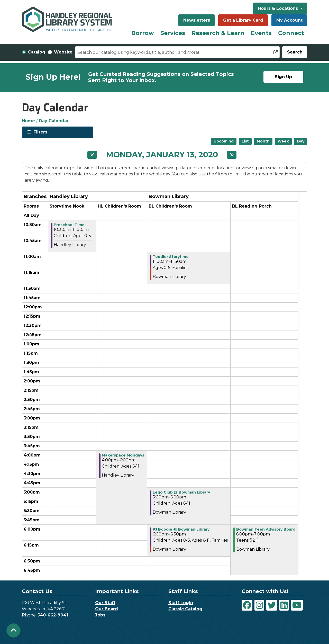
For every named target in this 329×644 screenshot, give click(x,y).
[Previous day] (92, 155)
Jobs (100, 615)
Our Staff (105, 603)
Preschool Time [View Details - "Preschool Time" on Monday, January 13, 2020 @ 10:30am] (69, 225)
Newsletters (197, 20)
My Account (289, 20)
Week (283, 141)
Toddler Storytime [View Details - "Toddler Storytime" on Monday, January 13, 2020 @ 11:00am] (171, 257)
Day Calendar (54, 121)
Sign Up (283, 77)
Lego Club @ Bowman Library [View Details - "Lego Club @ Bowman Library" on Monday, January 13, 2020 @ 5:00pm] (181, 492)
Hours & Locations (278, 8)
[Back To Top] (13, 630)
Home (28, 121)
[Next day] (232, 155)
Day (301, 141)
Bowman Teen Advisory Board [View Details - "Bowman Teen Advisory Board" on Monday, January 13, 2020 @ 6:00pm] (266, 529)
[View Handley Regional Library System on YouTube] (297, 605)
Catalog (37, 52)
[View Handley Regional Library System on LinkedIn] (284, 605)
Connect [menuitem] (291, 33)
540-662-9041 (53, 615)
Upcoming (224, 141)
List (245, 141)
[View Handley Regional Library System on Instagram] (259, 605)
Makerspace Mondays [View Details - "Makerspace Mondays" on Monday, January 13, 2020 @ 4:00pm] (123, 455)
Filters (40, 132)
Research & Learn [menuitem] (218, 33)
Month (263, 141)
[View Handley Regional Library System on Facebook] (247, 605)
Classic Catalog (185, 609)
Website (63, 52)
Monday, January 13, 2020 (162, 155)
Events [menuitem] (261, 33)
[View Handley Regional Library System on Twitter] (272, 605)
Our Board (107, 609)
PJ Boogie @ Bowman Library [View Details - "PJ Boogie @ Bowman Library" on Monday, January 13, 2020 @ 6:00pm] (181, 529)
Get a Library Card (243, 20)
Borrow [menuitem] (143, 33)
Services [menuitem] (173, 33)
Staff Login (181, 603)
